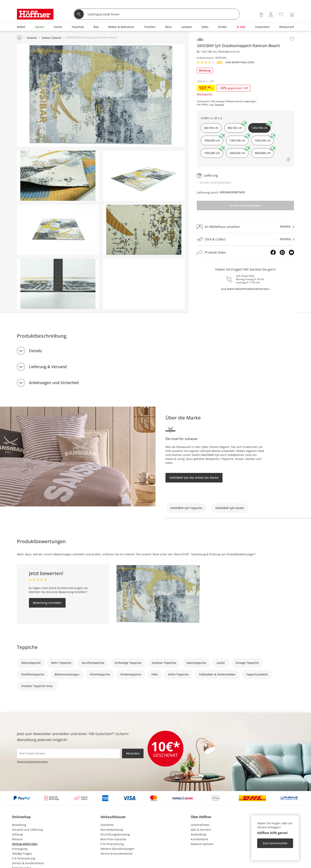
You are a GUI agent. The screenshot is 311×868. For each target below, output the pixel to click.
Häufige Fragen (22, 854)
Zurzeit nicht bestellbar (245, 206)
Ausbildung (198, 834)
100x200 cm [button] (214, 139)
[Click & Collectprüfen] (245, 239)
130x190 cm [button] (239, 139)
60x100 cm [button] (211, 128)
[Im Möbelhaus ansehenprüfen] (245, 227)
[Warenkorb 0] (292, 15)
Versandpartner (232, 192)
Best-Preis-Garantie (113, 839)
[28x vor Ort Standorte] (261, 15)
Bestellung (19, 825)
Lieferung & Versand (48, 367)
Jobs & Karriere (201, 830)
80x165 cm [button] (236, 126)
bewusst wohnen (202, 844)
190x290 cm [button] (214, 152)
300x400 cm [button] (264, 152)
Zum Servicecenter (275, 843)
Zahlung (17, 834)
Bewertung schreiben (47, 603)
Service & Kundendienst (28, 863)
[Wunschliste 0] (281, 14)
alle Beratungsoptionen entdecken (245, 289)
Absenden (133, 753)
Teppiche (27, 647)
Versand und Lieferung (27, 830)
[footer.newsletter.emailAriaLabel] (68, 753)
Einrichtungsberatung (115, 834)
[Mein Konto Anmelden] (271, 15)
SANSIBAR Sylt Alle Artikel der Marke (194, 478)
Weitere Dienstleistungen (117, 849)
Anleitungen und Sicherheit (54, 383)
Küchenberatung (112, 830)
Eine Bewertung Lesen (240, 62)
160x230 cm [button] (264, 139)
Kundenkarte (199, 839)
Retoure (17, 839)
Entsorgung (20, 849)
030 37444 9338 (245, 276)
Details (35, 351)
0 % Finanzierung (24, 858)
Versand (219, 105)
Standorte (107, 825)
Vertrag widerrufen (25, 844)
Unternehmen (200, 825)
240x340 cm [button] (239, 152)
